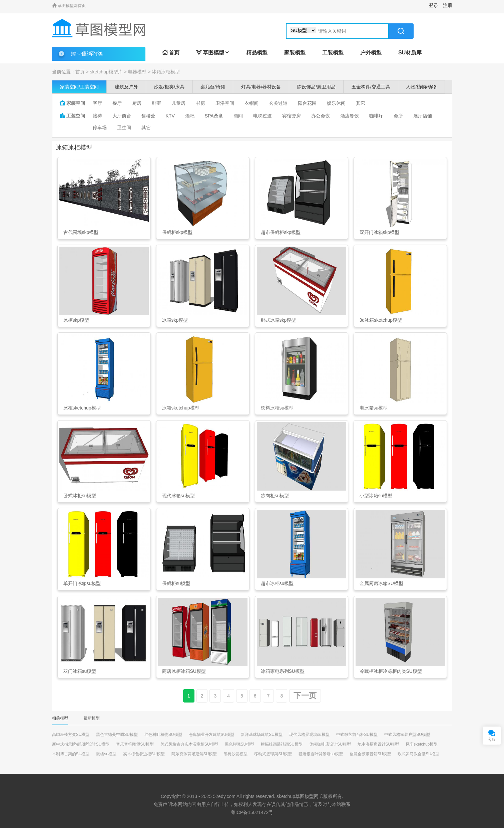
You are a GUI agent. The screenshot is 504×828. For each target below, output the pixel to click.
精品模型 (257, 53)
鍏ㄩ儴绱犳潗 (87, 54)
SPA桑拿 (214, 116)
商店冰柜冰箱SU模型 (184, 671)
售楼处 (148, 116)
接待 (97, 116)
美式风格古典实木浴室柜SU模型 (189, 744)
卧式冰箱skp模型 (279, 320)
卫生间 (124, 127)
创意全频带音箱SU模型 (370, 754)
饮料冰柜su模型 (277, 408)
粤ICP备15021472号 (252, 812)
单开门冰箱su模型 (82, 583)
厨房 (137, 103)
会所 (398, 116)
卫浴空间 (225, 103)
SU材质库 (410, 53)
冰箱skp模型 (175, 320)
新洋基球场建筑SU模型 (262, 735)
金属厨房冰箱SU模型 (381, 583)
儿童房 (178, 103)
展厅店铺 (423, 116)
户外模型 (371, 53)
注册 (448, 5)
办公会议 (321, 116)
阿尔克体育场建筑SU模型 (194, 754)
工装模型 (333, 53)
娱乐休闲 (336, 103)
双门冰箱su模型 (80, 671)
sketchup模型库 (106, 72)
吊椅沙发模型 (235, 754)
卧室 (156, 103)
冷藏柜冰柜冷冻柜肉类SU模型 (391, 671)
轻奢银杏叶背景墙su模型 (321, 754)
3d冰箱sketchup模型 (381, 320)
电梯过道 (263, 116)
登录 (434, 5)
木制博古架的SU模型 (71, 754)
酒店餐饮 (350, 116)
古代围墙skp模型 (81, 232)
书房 (200, 103)
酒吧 (190, 116)
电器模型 (137, 72)
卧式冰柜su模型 (80, 496)
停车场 (100, 127)
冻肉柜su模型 (275, 496)
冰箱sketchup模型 (181, 408)
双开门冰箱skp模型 (380, 232)
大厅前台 (122, 116)
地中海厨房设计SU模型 (378, 744)
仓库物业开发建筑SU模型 (212, 735)
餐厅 (117, 103)
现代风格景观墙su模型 (309, 735)
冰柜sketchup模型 (82, 408)
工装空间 (72, 116)
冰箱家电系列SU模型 (283, 671)
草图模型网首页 (69, 6)
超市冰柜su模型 (277, 583)
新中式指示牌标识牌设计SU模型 (81, 744)
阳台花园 (307, 103)
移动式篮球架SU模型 (273, 754)
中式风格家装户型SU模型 (407, 735)
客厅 (97, 103)
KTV (170, 116)
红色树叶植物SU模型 (163, 735)
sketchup (286, 796)
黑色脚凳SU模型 (240, 744)
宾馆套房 (292, 116)
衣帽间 (251, 103)
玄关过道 (278, 103)
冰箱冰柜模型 (166, 72)
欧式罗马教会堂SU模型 (418, 754)
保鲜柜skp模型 (177, 232)
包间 (238, 116)
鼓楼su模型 (106, 754)
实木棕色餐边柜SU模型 (144, 754)
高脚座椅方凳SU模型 (71, 735)
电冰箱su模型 (374, 408)
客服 (492, 740)
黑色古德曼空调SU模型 (117, 735)
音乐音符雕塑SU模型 (135, 744)
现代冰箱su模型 (179, 496)
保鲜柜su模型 (176, 583)
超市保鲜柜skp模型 (281, 232)
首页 (171, 53)
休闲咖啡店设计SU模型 (330, 744)
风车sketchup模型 (422, 744)
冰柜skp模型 (76, 320)
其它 (361, 103)
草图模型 (213, 53)
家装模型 (295, 53)
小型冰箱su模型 (376, 496)
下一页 (305, 696)
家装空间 (72, 103)
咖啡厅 (376, 116)
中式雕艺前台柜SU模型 (357, 735)
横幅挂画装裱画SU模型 (282, 744)
